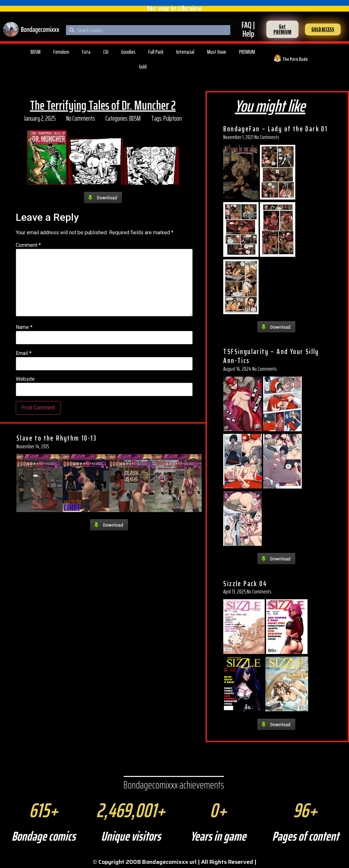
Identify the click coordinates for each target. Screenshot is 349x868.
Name (24, 327)
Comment (28, 245)
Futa (86, 52)
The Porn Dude (295, 59)
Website (25, 379)
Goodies (128, 52)
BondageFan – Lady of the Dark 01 (275, 129)
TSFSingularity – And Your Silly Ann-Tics (271, 356)
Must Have (217, 52)
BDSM (36, 52)
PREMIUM (247, 52)
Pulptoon (173, 118)
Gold (143, 67)
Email (24, 353)
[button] (282, 29)
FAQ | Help (248, 29)
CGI (106, 52)
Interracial (185, 52)
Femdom (61, 52)
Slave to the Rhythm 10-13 (56, 438)
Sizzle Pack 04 (245, 583)
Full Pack (156, 52)
